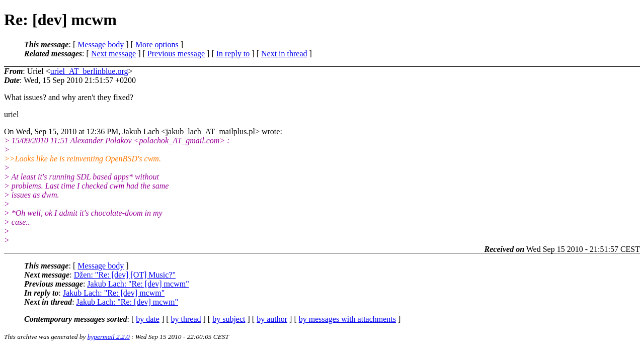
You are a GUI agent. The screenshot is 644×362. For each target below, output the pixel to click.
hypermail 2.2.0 (109, 337)
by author (272, 319)
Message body (101, 44)
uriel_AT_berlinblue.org (89, 71)
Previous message (176, 54)
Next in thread (284, 54)
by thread (186, 319)
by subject (229, 319)
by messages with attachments (347, 319)
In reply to (233, 54)
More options (157, 44)
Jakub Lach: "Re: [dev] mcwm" (138, 284)
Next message (113, 54)
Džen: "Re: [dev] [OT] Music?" (125, 275)
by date (148, 319)
